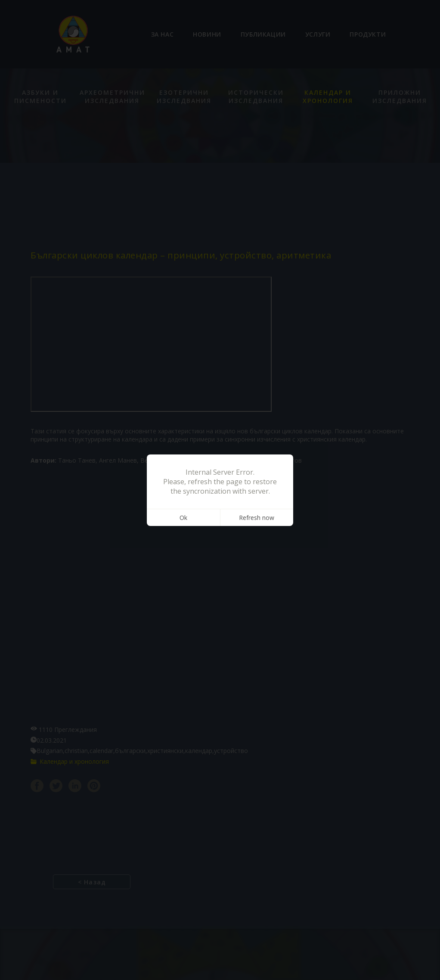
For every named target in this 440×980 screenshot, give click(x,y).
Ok (183, 518)
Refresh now (257, 518)
